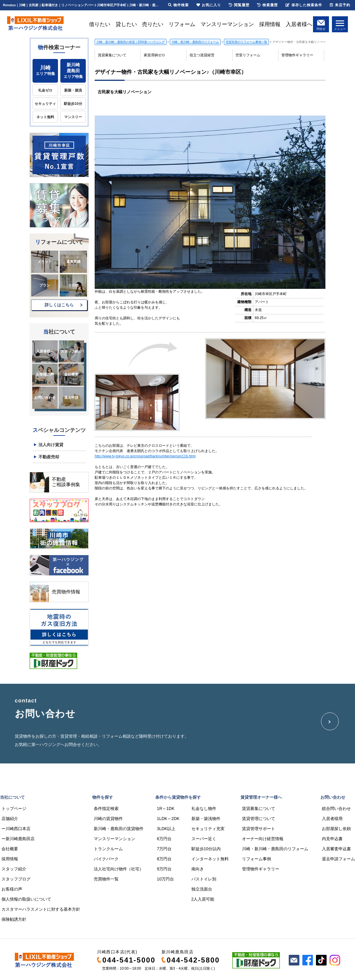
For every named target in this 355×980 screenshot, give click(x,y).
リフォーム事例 (256, 859)
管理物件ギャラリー (297, 55)
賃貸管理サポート (259, 829)
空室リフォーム (248, 55)
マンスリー (73, 117)
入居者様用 (332, 819)
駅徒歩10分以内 (206, 849)
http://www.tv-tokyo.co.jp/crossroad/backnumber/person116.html (145, 456)
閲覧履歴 (239, 5)
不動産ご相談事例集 (66, 482)
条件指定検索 (106, 808)
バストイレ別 (204, 879)
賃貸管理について (259, 819)
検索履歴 (267, 5)
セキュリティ (45, 104)
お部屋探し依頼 (336, 829)
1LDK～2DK (168, 819)
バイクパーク (106, 859)
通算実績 (73, 262)
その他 (73, 285)
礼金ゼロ (45, 90)
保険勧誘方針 (14, 919)
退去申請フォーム (338, 859)
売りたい (153, 24)
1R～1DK (166, 808)
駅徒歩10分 (73, 104)
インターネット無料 (210, 859)
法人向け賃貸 (51, 445)
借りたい (100, 24)
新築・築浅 (73, 90)
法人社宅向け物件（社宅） (119, 869)
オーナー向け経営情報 (263, 839)
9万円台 (164, 869)
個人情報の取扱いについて (26, 899)
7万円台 (164, 849)
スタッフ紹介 (71, 351)
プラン (45, 285)
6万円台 (164, 839)
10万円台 (165, 879)
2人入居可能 (203, 899)
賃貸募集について (112, 55)
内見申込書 (332, 839)
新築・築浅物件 (206, 819)
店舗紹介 (10, 819)
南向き (198, 869)
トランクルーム (108, 849)
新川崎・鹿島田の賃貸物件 (119, 829)
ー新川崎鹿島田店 (18, 839)
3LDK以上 (166, 829)
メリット (45, 262)
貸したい (126, 24)
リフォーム (182, 24)
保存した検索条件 (304, 5)
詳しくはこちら (59, 305)
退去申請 (71, 398)
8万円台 (164, 859)
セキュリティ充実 (208, 829)
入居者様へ (299, 24)
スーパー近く (204, 839)
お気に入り (209, 5)
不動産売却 (49, 457)
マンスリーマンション (227, 24)
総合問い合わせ (336, 808)
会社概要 (71, 374)
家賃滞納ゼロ (154, 55)
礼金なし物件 (204, 808)
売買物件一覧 (106, 879)
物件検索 (178, 5)
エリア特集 (45, 70)
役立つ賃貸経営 (202, 55)
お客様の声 (45, 374)
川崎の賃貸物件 (108, 819)
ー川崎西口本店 (16, 829)
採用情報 (270, 24)
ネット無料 (45, 117)
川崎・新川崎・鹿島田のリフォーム (275, 849)
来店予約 (340, 5)
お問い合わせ (45, 398)
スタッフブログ (16, 879)
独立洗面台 (202, 889)
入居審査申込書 (336, 849)
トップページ (14, 808)
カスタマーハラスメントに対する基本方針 (41, 909)
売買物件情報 (66, 592)
